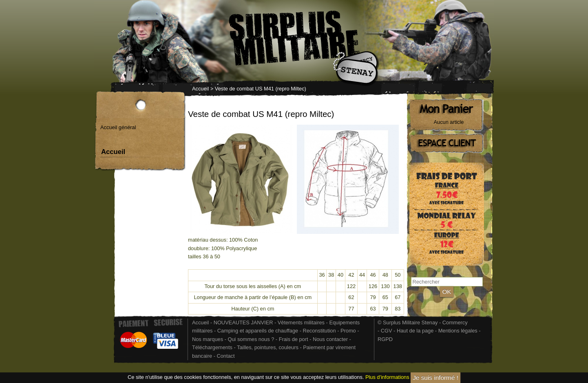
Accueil (200, 89)
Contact (225, 356)
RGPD (385, 339)
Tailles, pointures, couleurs (268, 347)
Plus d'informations (387, 377)
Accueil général (118, 127)
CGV (387, 331)
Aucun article (449, 122)
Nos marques (208, 339)
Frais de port (294, 339)
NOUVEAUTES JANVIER (243, 322)
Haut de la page (415, 331)
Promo (349, 331)
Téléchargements (212, 347)
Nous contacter (330, 339)
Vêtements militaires (301, 322)
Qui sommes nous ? (251, 339)
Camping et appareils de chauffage (258, 331)
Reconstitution (319, 331)
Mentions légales (458, 331)
